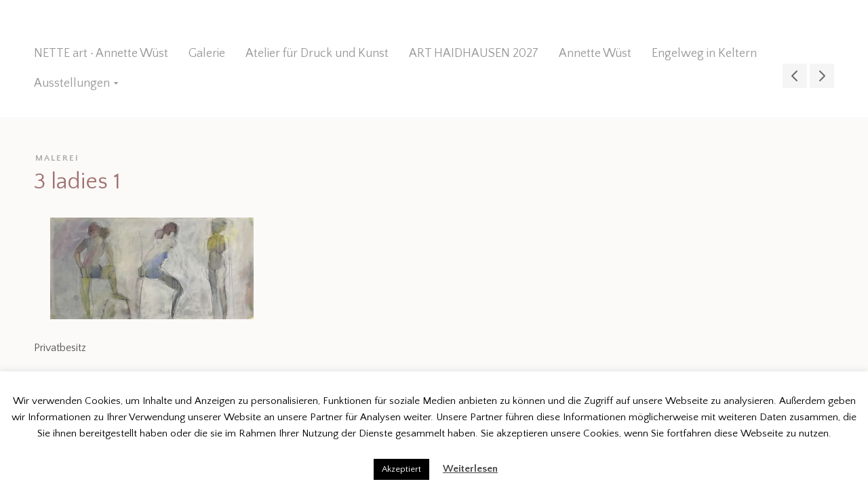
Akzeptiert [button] (401, 469)
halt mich (795, 76)
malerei (57, 158)
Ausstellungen (72, 83)
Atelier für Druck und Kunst (317, 54)
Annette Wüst (595, 54)
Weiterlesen (470, 469)
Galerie (207, 54)
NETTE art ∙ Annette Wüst (101, 54)
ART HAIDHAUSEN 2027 (474, 54)
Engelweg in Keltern (704, 54)
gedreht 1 (822, 76)
